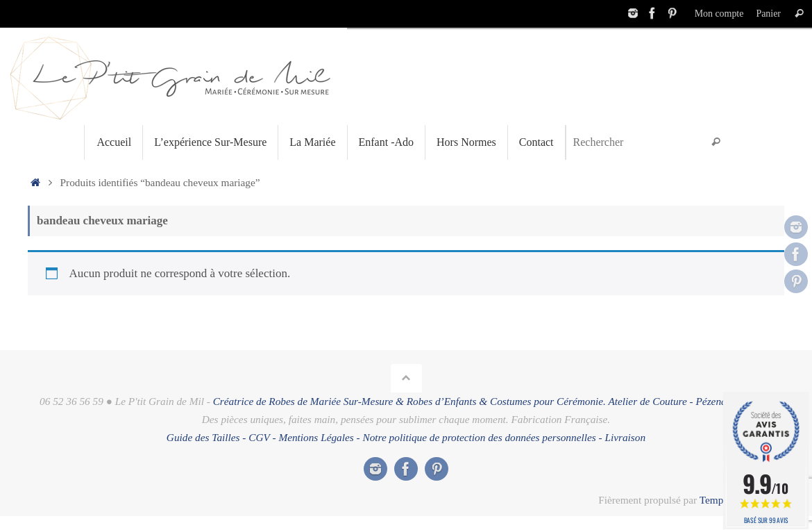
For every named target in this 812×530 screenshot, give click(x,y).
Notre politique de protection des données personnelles (480, 437)
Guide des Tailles (203, 437)
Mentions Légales (316, 437)
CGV (259, 437)
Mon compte (717, 13)
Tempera (718, 500)
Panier (768, 13)
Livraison (625, 437)
